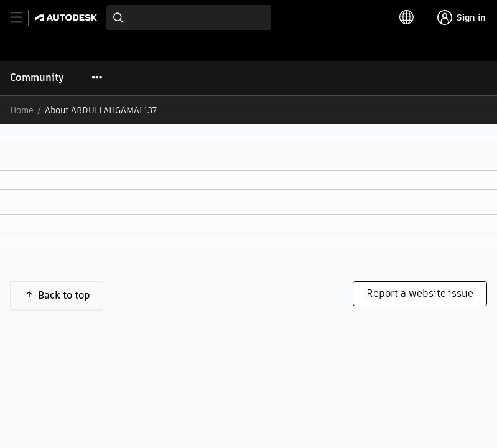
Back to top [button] (64, 295)
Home (22, 110)
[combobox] (189, 17)
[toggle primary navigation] (23, 18)
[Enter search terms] (189, 17)
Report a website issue (420, 293)
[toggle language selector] (407, 17)
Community (37, 77)
